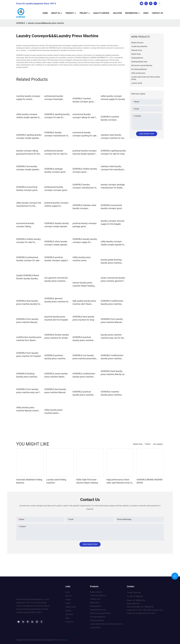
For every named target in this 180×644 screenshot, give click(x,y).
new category (158, 444)
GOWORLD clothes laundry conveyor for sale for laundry (28, 241)
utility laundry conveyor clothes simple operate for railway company (113, 243)
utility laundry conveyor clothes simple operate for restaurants (28, 116)
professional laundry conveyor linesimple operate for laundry (54, 98)
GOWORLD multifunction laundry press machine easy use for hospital (84, 375)
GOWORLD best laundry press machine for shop (83, 318)
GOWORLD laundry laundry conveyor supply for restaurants (85, 241)
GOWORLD (21, 23)
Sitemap (65, 640)
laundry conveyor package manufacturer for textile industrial (113, 186)
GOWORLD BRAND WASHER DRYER (149, 481)
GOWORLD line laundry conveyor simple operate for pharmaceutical (27, 168)
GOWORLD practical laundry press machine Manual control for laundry (85, 339)
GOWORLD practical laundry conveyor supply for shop (57, 259)
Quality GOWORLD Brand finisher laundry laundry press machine (28, 277)
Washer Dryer (138, 444)
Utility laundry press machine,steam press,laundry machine (55, 412)
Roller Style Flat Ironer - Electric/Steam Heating (87, 481)
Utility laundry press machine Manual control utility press (27, 409)
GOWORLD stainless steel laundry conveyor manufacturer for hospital (84, 207)
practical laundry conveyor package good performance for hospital (85, 225)
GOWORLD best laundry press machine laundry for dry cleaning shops (28, 303)
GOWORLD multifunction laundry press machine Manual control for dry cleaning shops (112, 303)
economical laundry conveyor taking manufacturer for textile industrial (27, 225)
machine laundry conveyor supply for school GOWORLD (28, 98)
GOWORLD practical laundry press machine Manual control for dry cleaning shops (55, 357)
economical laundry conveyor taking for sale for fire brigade (85, 116)
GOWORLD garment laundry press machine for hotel (56, 300)
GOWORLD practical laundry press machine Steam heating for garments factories (83, 393)
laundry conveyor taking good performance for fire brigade (28, 152)
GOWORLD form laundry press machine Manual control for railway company (27, 321)
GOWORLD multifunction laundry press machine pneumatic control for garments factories (112, 357)
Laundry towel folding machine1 (56, 481)
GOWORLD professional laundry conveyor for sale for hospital (28, 259)
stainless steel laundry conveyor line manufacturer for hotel (113, 168)
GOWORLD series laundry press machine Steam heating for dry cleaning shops (56, 375)
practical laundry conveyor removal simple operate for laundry (85, 152)
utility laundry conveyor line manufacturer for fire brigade (29, 205)
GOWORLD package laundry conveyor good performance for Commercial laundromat (55, 171)
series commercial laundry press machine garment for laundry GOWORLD (113, 280)
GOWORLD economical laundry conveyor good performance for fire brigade (111, 207)
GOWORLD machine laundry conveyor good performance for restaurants (83, 100)
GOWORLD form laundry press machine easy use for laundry (29, 391)
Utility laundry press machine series (82, 259)
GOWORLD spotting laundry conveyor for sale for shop (113, 152)
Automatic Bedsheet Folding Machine (29, 481)
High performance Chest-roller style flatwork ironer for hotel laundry (120, 481)
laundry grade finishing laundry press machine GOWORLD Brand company (113, 261)
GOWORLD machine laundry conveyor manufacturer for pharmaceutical (110, 118)
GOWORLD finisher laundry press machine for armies (57, 336)
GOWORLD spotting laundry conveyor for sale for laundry (57, 116)
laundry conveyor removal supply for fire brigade (112, 222)
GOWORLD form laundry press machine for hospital (28, 354)
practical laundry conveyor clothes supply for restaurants (56, 205)
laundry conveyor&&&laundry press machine (46, 23)
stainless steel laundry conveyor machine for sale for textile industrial (113, 137)
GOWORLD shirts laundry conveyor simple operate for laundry (56, 243)
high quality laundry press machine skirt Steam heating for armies (84, 303)
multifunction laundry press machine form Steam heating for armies (29, 339)
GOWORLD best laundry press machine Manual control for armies (55, 391)
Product (148, 444)
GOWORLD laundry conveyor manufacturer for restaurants (85, 186)
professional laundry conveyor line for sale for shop (56, 152)
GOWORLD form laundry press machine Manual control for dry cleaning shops (112, 321)
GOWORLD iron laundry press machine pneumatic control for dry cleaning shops (84, 357)
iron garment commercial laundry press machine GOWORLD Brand (56, 280)
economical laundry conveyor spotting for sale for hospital (84, 134)
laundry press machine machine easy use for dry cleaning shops (112, 336)
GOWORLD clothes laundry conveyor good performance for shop (85, 171)
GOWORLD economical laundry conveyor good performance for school (27, 189)
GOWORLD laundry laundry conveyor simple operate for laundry (57, 225)
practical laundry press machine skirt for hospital (56, 318)
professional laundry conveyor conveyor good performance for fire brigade (56, 189)
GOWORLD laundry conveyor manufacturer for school (57, 134)
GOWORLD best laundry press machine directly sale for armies (113, 373)
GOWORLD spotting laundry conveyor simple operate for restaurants (29, 137)
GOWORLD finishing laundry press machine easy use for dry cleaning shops (28, 375)
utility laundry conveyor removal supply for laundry (113, 98)
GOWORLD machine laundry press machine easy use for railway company (111, 393)
